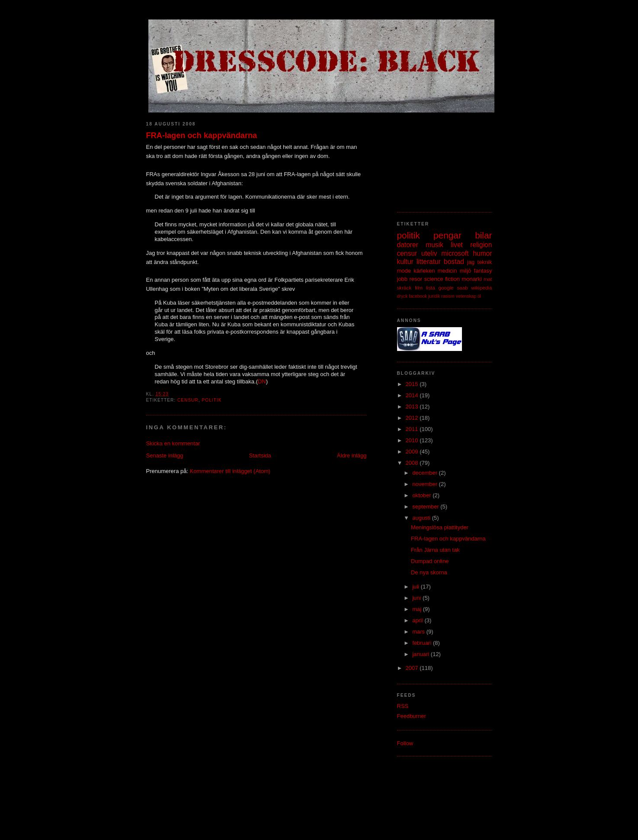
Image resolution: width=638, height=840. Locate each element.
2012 (413, 418)
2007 (413, 668)
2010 (413, 440)
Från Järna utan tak (435, 550)
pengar (447, 235)
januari (422, 654)
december (425, 473)
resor (416, 279)
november (425, 484)
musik (434, 245)
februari (423, 643)
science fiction (442, 279)
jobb (402, 279)
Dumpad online (430, 561)
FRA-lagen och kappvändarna (202, 135)
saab (462, 288)
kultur (405, 262)
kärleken (424, 271)
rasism (448, 296)
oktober (422, 495)
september (426, 507)
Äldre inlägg (352, 455)
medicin (447, 271)
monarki (471, 279)
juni (417, 598)
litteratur (429, 262)
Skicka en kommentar (173, 443)
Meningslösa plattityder (440, 527)
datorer (408, 245)
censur (188, 400)
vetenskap (466, 296)
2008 (413, 463)
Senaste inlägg (165, 455)
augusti (422, 518)
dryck (402, 296)
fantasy (483, 271)
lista (431, 288)
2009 (413, 452)
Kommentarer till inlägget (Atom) (230, 471)
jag (471, 262)
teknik (485, 262)
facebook (418, 296)
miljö (466, 271)
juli (417, 587)
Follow (405, 743)
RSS (403, 706)
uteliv (429, 253)
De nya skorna (429, 572)
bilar (483, 235)
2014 (413, 395)
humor (482, 253)
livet (457, 245)
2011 (413, 429)
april (418, 620)
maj (418, 609)
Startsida (260, 455)
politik (212, 400)
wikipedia (481, 288)
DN (262, 381)
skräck (404, 288)
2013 (413, 407)
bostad (454, 262)
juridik (434, 296)
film (419, 288)
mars (419, 632)
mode (404, 271)
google (446, 288)
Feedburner (412, 716)
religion (481, 245)
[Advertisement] (440, 158)
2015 (413, 384)
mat (488, 279)
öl (479, 296)
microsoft (455, 253)
